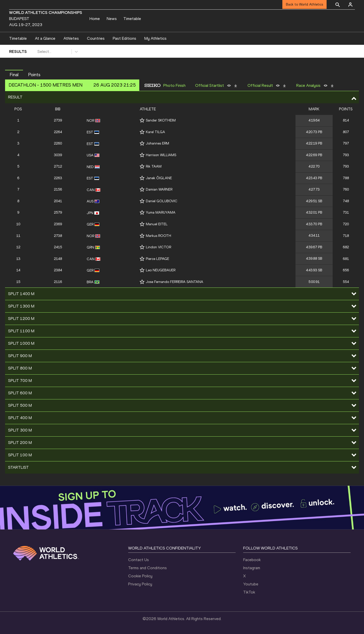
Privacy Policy (140, 584)
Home (95, 19)
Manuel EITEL (157, 224)
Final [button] (14, 75)
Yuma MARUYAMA (161, 212)
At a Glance (45, 38)
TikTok (249, 592)
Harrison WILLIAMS (161, 155)
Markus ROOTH (158, 236)
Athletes (71, 38)
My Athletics (155, 38)
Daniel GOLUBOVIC (162, 201)
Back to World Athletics (304, 4)
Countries (96, 38)
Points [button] (34, 75)
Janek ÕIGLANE (159, 178)
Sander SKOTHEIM (161, 120)
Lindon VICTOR (158, 247)
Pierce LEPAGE (157, 259)
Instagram (252, 568)
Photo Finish (174, 86)
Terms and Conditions (147, 568)
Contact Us (139, 560)
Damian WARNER (159, 189)
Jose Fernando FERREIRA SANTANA (175, 282)
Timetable (132, 19)
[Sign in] (350, 5)
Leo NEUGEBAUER (161, 270)
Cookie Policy (140, 576)
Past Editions (124, 38)
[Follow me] (142, 120)
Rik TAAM (154, 166)
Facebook (252, 560)
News (112, 19)
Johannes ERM (157, 143)
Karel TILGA (155, 132)
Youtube (251, 584)
